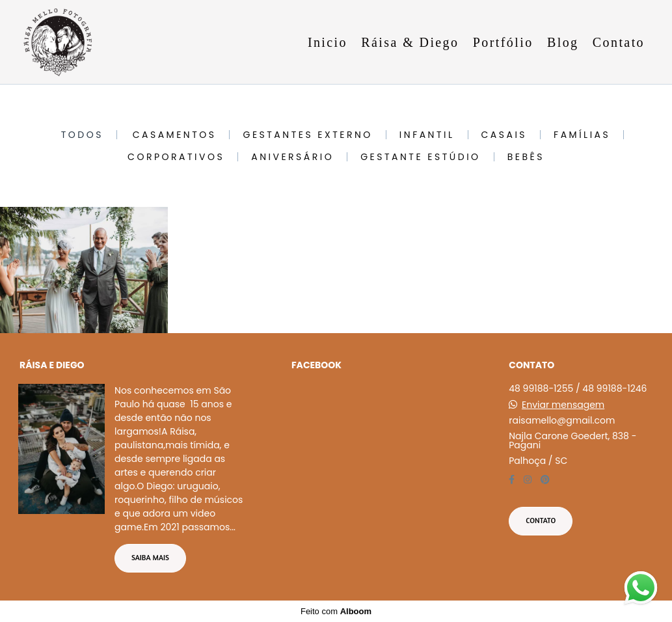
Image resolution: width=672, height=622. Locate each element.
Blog (563, 42)
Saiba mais (150, 558)
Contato (619, 42)
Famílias (582, 135)
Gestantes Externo (307, 135)
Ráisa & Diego (410, 42)
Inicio (328, 42)
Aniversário (292, 157)
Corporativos (176, 157)
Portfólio (503, 42)
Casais (504, 135)
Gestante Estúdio (420, 157)
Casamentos (175, 135)
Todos (82, 135)
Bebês (526, 157)
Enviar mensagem (563, 405)
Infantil (427, 135)
